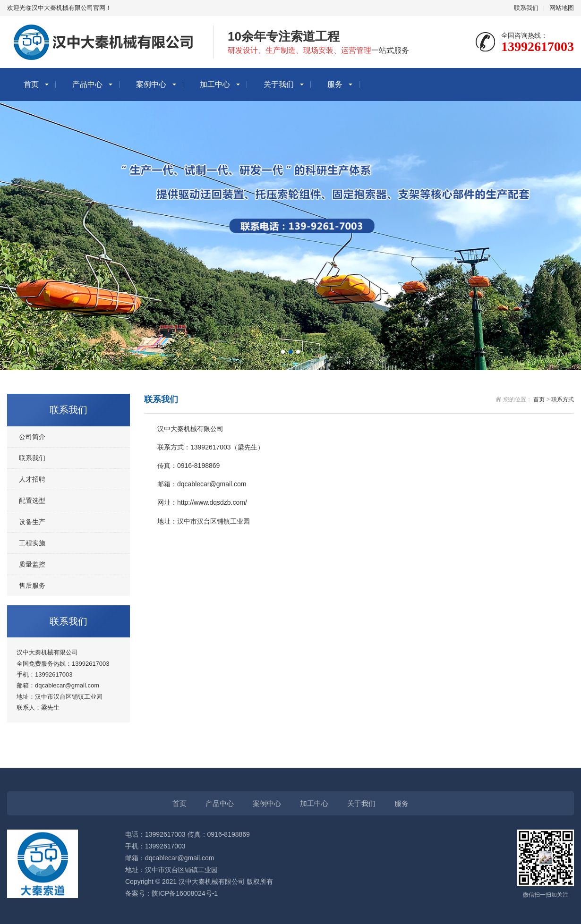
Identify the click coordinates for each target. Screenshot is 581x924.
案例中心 (151, 84)
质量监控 (32, 564)
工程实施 (32, 543)
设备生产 (32, 522)
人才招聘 (32, 479)
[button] (283, 352)
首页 (31, 84)
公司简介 (32, 437)
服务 (335, 84)
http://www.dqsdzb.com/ (212, 502)
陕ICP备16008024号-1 (185, 893)
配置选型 (32, 500)
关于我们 (279, 84)
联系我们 (526, 8)
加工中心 (215, 84)
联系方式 (563, 399)
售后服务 (32, 585)
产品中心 (87, 84)
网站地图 (562, 8)
